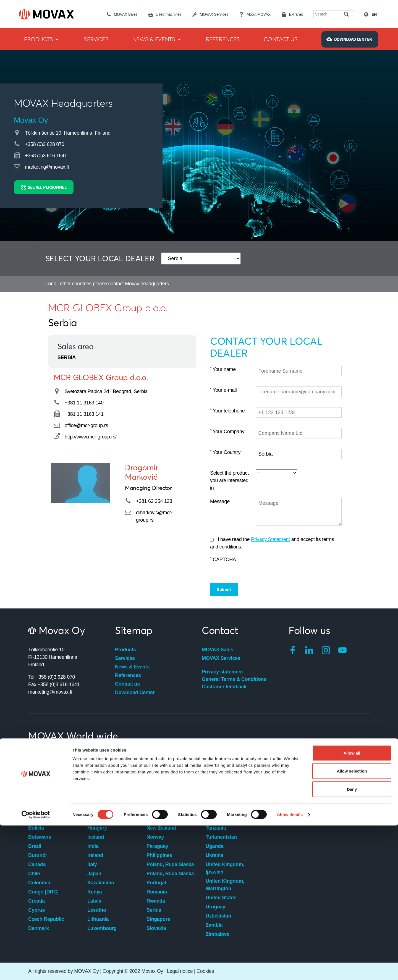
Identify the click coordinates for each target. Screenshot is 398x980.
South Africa (220, 764)
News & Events (132, 667)
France (95, 791)
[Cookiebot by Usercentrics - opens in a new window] (36, 969)
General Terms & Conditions (234, 679)
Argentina (39, 764)
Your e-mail (223, 390)
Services (125, 658)
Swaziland (217, 801)
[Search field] (329, 14)
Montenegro (160, 801)
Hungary (97, 828)
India (93, 846)
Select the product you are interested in (229, 480)
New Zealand (161, 828)
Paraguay (157, 846)
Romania (157, 892)
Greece (95, 810)
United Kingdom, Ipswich (225, 868)
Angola (36, 755)
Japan (94, 874)
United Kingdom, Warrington (225, 885)
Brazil (35, 846)
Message (220, 501)
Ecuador (97, 755)
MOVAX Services (221, 658)
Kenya (95, 892)
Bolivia (36, 828)
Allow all (352, 907)
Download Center (135, 692)
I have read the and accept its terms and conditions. (272, 543)
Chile (34, 874)
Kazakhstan (101, 883)
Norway (155, 837)
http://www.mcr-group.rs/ (91, 437)
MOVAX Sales (217, 650)
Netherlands (160, 819)
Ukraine (214, 855)
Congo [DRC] (43, 892)
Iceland (96, 837)
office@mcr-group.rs (86, 425)
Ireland (95, 855)
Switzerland (219, 819)
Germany (98, 801)
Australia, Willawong (52, 782)
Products (125, 650)
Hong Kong (100, 819)
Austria (36, 791)
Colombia (39, 883)
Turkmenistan (221, 837)
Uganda (214, 846)
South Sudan (221, 782)
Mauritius (157, 782)
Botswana (40, 837)
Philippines (159, 855)
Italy (92, 864)
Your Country (225, 452)
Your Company (227, 431)
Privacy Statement (270, 539)
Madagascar (160, 764)
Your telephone (227, 411)
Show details (290, 969)
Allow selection (352, 926)
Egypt (94, 764)
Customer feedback (224, 687)
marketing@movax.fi (47, 167)
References (128, 675)
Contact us (127, 684)
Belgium (38, 819)
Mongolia (157, 791)
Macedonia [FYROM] (170, 755)
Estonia (96, 773)
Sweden (215, 810)
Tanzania (216, 828)
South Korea (220, 773)
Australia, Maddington (53, 773)
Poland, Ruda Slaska (170, 864)
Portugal (156, 883)
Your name (223, 369)
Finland (96, 782)
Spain (212, 791)
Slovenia (216, 755)
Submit (224, 589)
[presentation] (298, 567)
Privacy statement (222, 672)
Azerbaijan (40, 801)
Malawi (154, 773)
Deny (352, 944)
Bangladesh (42, 810)
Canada (37, 864)
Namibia (156, 810)
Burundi (37, 855)
